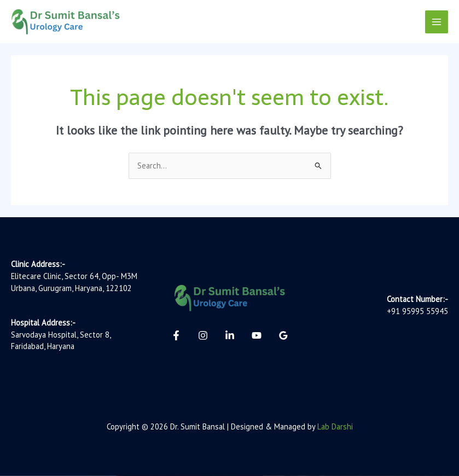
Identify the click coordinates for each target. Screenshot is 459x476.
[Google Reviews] (283, 335)
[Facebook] (176, 335)
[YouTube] (257, 335)
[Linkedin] (230, 335)
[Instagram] (203, 335)
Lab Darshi (335, 426)
